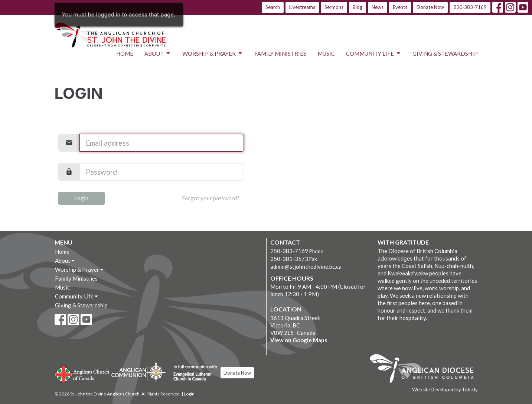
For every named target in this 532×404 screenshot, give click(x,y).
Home (125, 54)
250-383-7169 (470, 7)
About (158, 54)
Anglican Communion (139, 372)
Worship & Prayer (213, 54)
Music (326, 54)
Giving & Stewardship (445, 54)
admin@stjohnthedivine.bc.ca (306, 266)
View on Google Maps (299, 340)
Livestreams (302, 7)
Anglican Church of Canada (82, 373)
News (378, 7)
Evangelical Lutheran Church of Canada (192, 373)
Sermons (334, 7)
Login (81, 198)
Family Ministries (280, 54)
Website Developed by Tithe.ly (445, 390)
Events (400, 7)
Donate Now (430, 7)
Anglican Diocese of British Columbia (425, 370)
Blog (358, 7)
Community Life (374, 54)
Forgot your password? (211, 198)
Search (273, 7)
